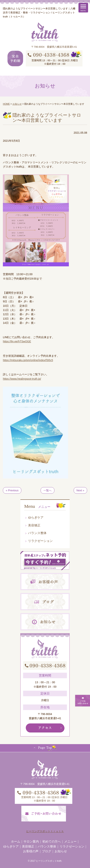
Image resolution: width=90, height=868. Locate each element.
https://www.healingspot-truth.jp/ (22, 379)
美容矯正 (34, 525)
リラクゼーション (40, 541)
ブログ (47, 851)
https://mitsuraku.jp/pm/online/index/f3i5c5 (28, 360)
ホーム (16, 841)
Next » (80, 490)
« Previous (12, 490)
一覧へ (47, 490)
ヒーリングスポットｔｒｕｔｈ (45, 831)
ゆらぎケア (36, 517)
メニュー (70, 841)
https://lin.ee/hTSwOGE (17, 341)
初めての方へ (52, 841)
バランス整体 (37, 533)
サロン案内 (31, 841)
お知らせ (61, 851)
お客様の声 (31, 851)
